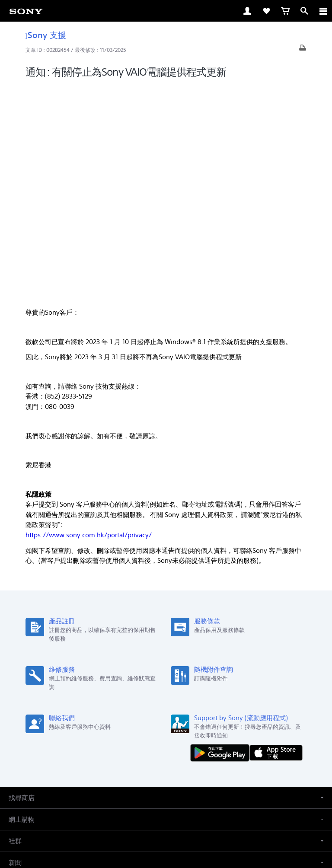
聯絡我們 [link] (161, 724)
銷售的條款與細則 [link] (166, 807)
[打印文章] (303, 50)
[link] (26, 11)
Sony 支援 (46, 35)
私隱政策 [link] (166, 818)
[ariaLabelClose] (323, 11)
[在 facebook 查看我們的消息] (148, 745)
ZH (37, 680)
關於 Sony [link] (193, 724)
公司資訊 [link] (224, 724)
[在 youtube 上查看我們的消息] (166, 745)
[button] (166, 582)
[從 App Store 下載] (276, 536)
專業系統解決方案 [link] (119, 724)
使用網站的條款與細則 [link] (166, 796)
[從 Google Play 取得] (222, 536)
